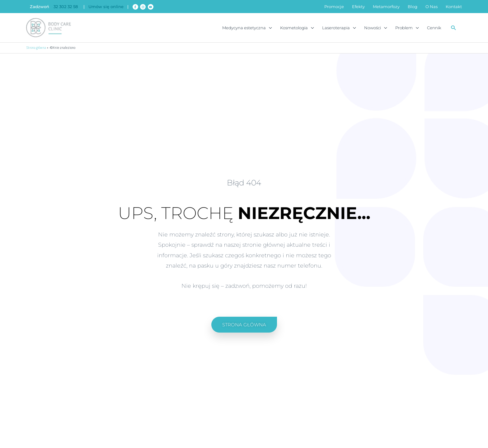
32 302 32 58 (66, 7)
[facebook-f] (136, 7)
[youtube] (151, 7)
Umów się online (106, 7)
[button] (454, 28)
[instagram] (143, 7)
